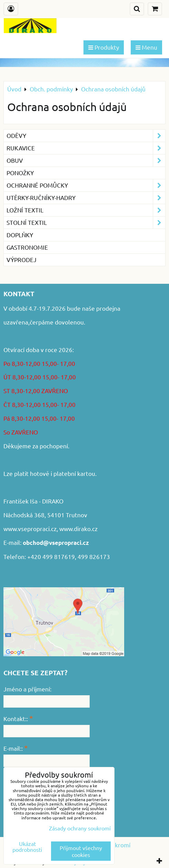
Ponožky (20, 173)
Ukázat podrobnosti (27, 847)
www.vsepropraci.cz (30, 528)
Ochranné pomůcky (86, 185)
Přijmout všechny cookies (81, 851)
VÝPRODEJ (22, 260)
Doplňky (20, 235)
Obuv (86, 161)
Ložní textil (86, 210)
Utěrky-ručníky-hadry (86, 198)
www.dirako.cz (78, 528)
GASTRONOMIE (27, 247)
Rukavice (86, 148)
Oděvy (86, 136)
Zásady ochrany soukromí (80, 828)
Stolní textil (86, 223)
